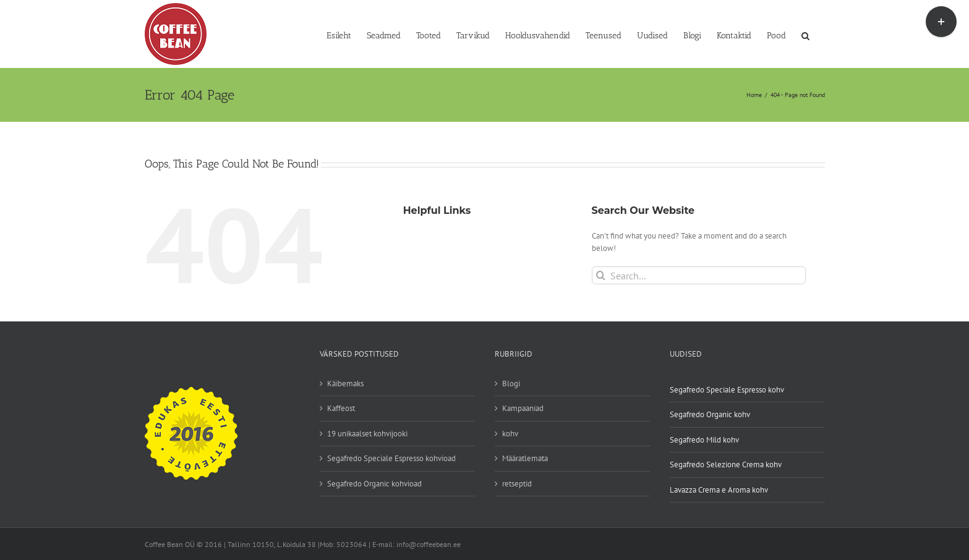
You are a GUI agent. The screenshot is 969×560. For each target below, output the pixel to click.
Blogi (511, 384)
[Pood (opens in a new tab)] (776, 35)
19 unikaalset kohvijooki (367, 434)
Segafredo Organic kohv (710, 414)
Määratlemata (525, 458)
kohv (510, 434)
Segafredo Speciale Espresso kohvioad (391, 458)
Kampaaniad (523, 408)
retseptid (517, 484)
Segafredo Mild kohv (704, 440)
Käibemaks (345, 384)
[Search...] (699, 275)
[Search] (601, 275)
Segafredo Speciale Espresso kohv (727, 390)
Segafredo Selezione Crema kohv (726, 465)
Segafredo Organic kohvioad (374, 484)
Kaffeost (341, 408)
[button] (805, 35)
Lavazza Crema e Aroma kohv (719, 490)
